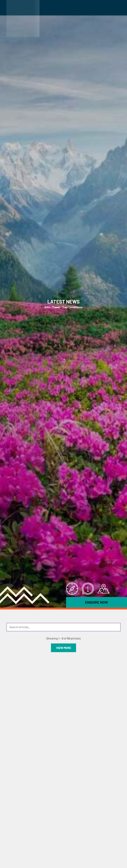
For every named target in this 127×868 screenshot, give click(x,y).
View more (64, 648)
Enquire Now (97, 602)
